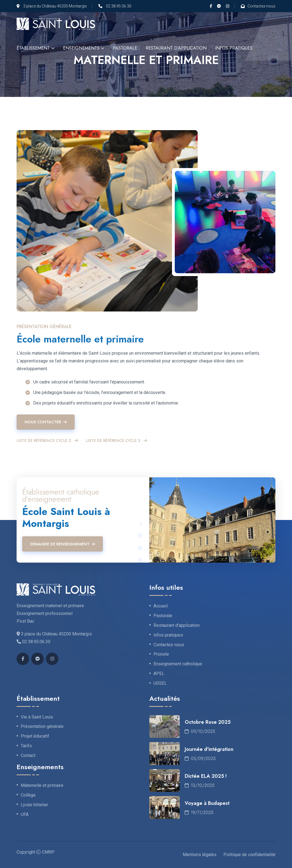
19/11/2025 (199, 812)
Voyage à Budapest (207, 803)
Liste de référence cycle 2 (47, 441)
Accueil (161, 606)
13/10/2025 (200, 785)
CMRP (48, 852)
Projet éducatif (35, 736)
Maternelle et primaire (42, 785)
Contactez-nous (261, 6)
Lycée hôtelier (34, 805)
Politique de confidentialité (249, 855)
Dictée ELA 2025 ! (206, 776)
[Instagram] (228, 6)
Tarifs (26, 746)
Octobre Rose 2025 (208, 722)
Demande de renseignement (62, 544)
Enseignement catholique (178, 664)
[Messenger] (219, 6)
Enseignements (81, 48)
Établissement (33, 48)
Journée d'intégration (209, 749)
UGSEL (160, 683)
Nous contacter (46, 422)
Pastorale (125, 48)
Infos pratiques (234, 48)
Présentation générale (42, 727)
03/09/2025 (200, 758)
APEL (159, 674)
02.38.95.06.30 (119, 6)
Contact (28, 756)
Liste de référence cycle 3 (117, 441)
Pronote (161, 654)
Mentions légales (200, 855)
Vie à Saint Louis (37, 717)
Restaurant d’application (176, 48)
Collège (28, 795)
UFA (25, 815)
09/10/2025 (200, 731)
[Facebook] (211, 6)
